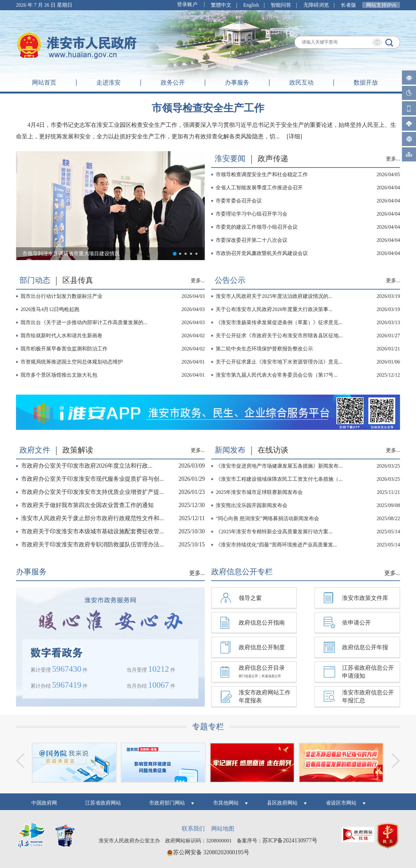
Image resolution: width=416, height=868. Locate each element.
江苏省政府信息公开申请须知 (368, 672)
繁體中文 (221, 5)
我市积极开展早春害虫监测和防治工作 (64, 349)
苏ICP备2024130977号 (290, 840)
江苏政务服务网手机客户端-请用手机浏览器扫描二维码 (409, 154)
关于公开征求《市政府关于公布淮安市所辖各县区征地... (279, 336)
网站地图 (223, 829)
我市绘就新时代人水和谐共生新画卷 (61, 336)
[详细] (294, 136)
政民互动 (301, 82)
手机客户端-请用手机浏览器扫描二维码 (409, 124)
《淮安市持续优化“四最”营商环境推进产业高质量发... (276, 545)
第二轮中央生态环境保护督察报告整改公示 (264, 349)
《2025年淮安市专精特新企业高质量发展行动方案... (274, 532)
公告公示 (230, 280)
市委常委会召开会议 (239, 201)
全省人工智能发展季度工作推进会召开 (259, 188)
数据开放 (366, 82)
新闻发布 (230, 450)
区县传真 (78, 280)
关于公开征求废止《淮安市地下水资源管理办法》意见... (279, 362)
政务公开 (173, 82)
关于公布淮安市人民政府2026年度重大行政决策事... (274, 309)
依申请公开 (356, 623)
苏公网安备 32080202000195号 (208, 852)
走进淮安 (108, 82)
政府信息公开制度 (262, 647)
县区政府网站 (282, 803)
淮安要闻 (230, 159)
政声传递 (273, 159)
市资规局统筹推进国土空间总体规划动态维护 (72, 362)
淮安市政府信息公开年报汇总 (368, 696)
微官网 (409, 108)
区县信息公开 (271, 676)
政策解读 (78, 450)
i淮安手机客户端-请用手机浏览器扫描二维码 (409, 139)
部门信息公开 (248, 676)
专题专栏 (208, 727)
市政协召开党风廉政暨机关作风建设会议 (262, 253)
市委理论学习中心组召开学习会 (252, 214)
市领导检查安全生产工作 (208, 108)
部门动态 (35, 280)
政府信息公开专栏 (242, 572)
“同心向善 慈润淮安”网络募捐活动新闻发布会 (267, 518)
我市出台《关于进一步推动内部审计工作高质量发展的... (84, 322)
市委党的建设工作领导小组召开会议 (257, 227)
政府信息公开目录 (262, 668)
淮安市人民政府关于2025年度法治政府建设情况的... (274, 296)
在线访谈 (273, 450)
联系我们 (193, 829)
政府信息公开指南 (262, 623)
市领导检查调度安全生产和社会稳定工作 (262, 174)
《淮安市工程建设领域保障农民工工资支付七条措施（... (279, 479)
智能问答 (409, 78)
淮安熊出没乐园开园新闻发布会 (252, 505)
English (251, 5)
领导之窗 (250, 598)
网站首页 (44, 82)
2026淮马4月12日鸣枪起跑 (50, 309)
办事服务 (237, 82)
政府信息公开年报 (365, 647)
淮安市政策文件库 (365, 598)
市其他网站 (226, 803)
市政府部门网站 (167, 803)
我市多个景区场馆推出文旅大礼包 (59, 375)
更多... (393, 159)
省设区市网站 (341, 803)
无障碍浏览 (316, 5)
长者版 (348, 5)
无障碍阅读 (409, 93)
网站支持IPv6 (381, 5)
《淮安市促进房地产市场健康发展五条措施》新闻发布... (279, 466)
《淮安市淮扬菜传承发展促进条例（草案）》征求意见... (279, 322)
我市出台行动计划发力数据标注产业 (61, 296)
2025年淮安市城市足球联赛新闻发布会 (259, 492)
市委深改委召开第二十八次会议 (252, 240)
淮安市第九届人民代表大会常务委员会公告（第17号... (276, 375)
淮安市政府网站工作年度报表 (265, 696)
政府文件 (35, 450)
